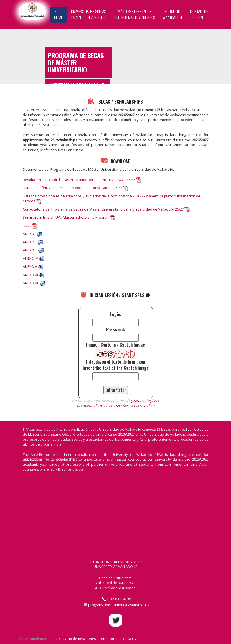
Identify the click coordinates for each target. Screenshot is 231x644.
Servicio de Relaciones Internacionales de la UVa (99, 639)
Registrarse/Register (143, 401)
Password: (116, 330)
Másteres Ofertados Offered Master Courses (135, 14)
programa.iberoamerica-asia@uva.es (119, 605)
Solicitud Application (172, 14)
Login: (116, 314)
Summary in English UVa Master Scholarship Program (66, 217)
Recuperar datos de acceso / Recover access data (116, 406)
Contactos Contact (199, 14)
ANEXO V (30, 266)
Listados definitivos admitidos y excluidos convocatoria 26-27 (72, 188)
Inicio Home (58, 14)
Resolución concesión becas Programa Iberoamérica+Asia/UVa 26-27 (79, 180)
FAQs (27, 226)
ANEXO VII (31, 283)
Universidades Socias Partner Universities (88, 14)
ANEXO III (30, 250)
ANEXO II (30, 242)
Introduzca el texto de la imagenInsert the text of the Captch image (116, 365)
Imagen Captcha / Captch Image (115, 345)
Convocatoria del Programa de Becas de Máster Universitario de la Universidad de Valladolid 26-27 (103, 209)
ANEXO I (29, 234)
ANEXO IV (30, 258)
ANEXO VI (30, 275)
